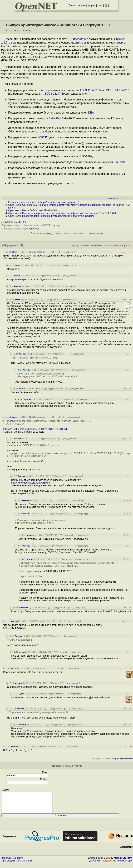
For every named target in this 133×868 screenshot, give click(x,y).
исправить (112, 198)
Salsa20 (54, 118)
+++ (83, 6)
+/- (105, 245)
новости (75, 6)
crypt (36, 229)
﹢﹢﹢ (49, 252)
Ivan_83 (14, 621)
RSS (128, 245)
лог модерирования (124, 759)
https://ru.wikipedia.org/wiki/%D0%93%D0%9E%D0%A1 (35, 429)
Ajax (74, 245)
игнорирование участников (104, 759)
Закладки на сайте (12, 862)
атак (58, 143)
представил (81, 39)
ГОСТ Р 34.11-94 (91, 90)
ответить (41, 252)
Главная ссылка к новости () (44, 202)
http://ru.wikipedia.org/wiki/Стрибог (31, 483)
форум (92, 6)
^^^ (49, 265)
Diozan (17, 265)
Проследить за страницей (17, 865)
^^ (45, 265)
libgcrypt (27, 229)
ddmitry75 (23, 608)
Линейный (97, 245)
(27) (21, 245)
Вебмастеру (125, 865)
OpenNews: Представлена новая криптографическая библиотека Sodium (51, 216)
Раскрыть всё (116, 245)
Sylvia (13, 668)
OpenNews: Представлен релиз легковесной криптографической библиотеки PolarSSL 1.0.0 (62, 213)
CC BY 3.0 (20, 222)
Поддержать (109, 865)
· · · (56, 252)
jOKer (17, 299)
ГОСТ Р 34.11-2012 (117, 90)
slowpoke (23, 652)
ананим (17, 439)
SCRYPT (43, 137)
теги (100, 6)
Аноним (13, 252)
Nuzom (22, 389)
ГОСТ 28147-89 (55, 94)
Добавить (95, 865)
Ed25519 (119, 162)
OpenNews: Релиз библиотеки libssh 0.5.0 (33, 210)
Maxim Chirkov (123, 862)
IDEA (91, 113)
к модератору (71, 252)
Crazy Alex (28, 399)
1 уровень (84, 245)
